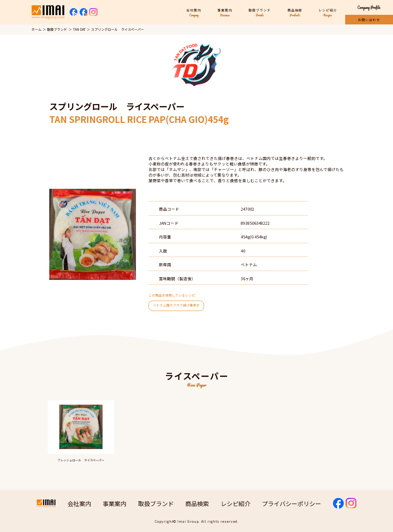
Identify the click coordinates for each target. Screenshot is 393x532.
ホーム (36, 29)
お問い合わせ (369, 20)
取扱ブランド (57, 29)
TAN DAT (79, 29)
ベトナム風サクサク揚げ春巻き (176, 305)
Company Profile (369, 8)
